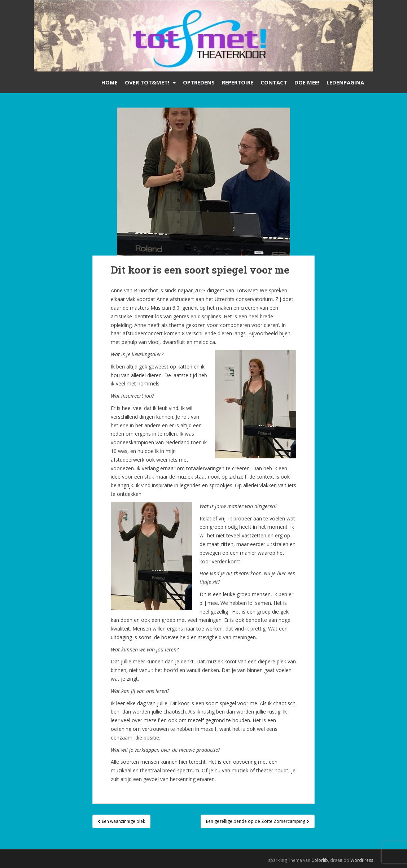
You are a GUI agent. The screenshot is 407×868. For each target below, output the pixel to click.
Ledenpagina (345, 82)
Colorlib (320, 860)
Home (110, 82)
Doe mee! (307, 82)
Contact (274, 82)
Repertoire (238, 82)
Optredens (199, 82)
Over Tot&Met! (147, 82)
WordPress (362, 860)
